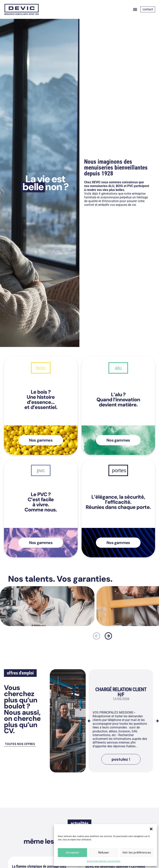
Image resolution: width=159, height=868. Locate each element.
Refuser (104, 852)
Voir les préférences (137, 852)
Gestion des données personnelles (104, 861)
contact (148, 9)
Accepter (73, 852)
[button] (151, 829)
